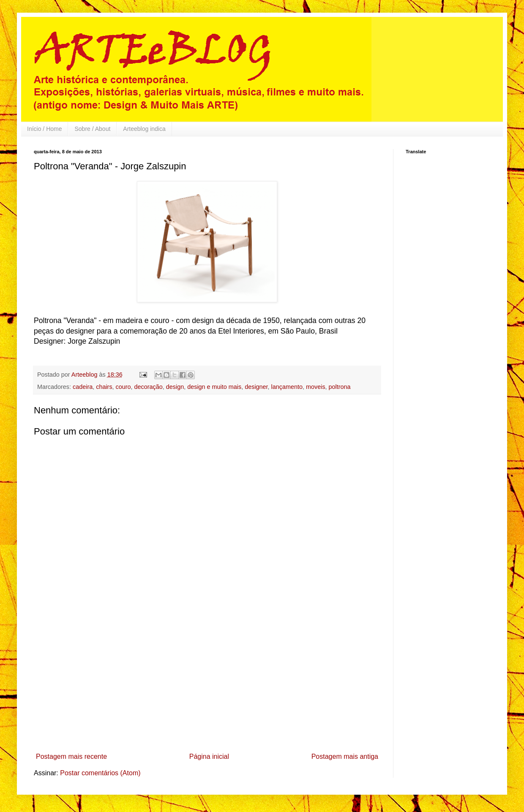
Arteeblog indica (144, 129)
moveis (316, 387)
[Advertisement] (207, 686)
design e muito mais (214, 387)
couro (123, 387)
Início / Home (44, 129)
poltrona (340, 387)
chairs (104, 387)
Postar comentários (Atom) (100, 773)
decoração (149, 387)
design (175, 387)
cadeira (83, 387)
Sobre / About (92, 129)
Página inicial (209, 756)
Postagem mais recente (71, 756)
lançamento (287, 387)
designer (256, 387)
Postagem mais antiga (345, 756)
